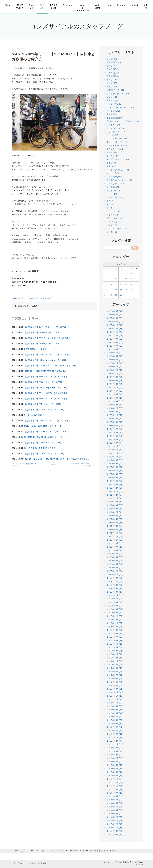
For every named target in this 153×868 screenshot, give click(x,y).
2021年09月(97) (115, 505)
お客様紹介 (44, 298)
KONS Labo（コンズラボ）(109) (123, 121)
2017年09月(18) (115, 668)
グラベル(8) (112, 215)
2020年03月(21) (115, 568)
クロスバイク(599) (116, 128)
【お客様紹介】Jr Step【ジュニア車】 (43, 333)
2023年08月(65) (115, 426)
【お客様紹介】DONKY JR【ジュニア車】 (45, 410)
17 (126, 284)
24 (126, 290)
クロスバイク (30, 298)
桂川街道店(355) (115, 111)
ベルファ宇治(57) (115, 104)
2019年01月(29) (115, 616)
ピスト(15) (112, 225)
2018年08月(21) (115, 633)
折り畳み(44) (113, 156)
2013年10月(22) (115, 831)
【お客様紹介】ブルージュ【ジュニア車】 (44, 382)
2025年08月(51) (115, 342)
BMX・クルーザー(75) (117, 142)
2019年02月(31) (115, 613)
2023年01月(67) (115, 450)
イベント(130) (114, 173)
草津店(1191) (113, 97)
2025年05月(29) (115, 353)
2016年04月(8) (115, 727)
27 (106, 295)
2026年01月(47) (115, 325)
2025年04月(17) (115, 356)
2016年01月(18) (115, 737)
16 (121, 284)
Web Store (97, 6)
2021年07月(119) (116, 512)
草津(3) (110, 201)
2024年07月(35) (115, 387)
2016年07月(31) (115, 717)
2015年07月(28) (115, 758)
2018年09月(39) (115, 630)
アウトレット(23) (115, 191)
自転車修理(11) (114, 187)
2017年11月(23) (115, 661)
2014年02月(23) (115, 817)
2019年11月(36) (115, 581)
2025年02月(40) (115, 363)
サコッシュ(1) (113, 211)
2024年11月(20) (115, 374)
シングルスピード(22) (117, 229)
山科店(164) (112, 80)
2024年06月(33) (115, 391)
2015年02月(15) (115, 776)
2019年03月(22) (115, 609)
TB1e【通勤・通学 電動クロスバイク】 (43, 426)
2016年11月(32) (115, 703)
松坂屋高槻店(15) (115, 118)
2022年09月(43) (115, 464)
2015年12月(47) (115, 741)
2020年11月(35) (115, 540)
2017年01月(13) (115, 696)
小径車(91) (112, 152)
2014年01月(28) (115, 821)
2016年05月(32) (115, 724)
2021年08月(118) (116, 509)
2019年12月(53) (115, 578)
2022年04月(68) (115, 481)
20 (106, 290)
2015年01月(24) (115, 779)
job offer (146, 6)
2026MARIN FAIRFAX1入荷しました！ (43, 437)
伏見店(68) (112, 83)
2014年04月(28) (115, 810)
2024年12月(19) (115, 370)
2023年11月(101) (116, 415)
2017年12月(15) (115, 658)
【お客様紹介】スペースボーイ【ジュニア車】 (46, 327)
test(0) (110, 208)
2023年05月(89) (115, 436)
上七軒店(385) (114, 100)
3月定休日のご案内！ (34, 415)
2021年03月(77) (115, 526)
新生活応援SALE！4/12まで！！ (40, 448)
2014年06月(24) (115, 803)
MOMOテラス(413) (116, 90)
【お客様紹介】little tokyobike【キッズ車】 (46, 360)
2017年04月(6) (115, 685)
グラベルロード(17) (116, 218)
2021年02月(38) (115, 530)
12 (137, 279)
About (8, 5)
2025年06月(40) (115, 349)
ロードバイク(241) (116, 125)
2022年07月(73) (115, 471)
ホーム (17, 851)
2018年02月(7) (115, 654)
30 (121, 295)
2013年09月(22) (115, 834)
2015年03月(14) (115, 772)
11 (131, 279)
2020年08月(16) (115, 550)
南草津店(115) (114, 114)
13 (106, 284)
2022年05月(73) (115, 478)
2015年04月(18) (115, 769)
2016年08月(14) (115, 713)
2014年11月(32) (115, 786)
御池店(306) (112, 87)
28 (111, 295)
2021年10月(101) (116, 502)
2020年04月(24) (115, 564)
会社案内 (18, 863)
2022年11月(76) (115, 457)
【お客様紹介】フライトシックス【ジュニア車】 (47, 338)
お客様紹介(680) (115, 177)
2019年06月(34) (115, 599)
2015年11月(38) (115, 744)
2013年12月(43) (115, 824)
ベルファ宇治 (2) (115, 197)
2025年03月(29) (115, 360)
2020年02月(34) (115, 571)
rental (109, 5)
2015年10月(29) (115, 748)
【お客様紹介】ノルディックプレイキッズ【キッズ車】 (51, 366)
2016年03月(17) (115, 731)
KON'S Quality (20, 6)
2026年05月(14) (115, 311)
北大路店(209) (114, 73)
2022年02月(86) (115, 488)
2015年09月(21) (115, 751)
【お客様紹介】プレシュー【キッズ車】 (43, 404)
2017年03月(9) (115, 689)
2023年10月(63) (115, 419)
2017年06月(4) (115, 679)
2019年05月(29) (115, 602)
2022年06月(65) (115, 474)
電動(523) (111, 166)
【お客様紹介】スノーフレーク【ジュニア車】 (46, 432)
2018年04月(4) (115, 647)
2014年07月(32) (115, 800)
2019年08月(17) (115, 592)
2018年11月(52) (115, 623)
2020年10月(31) (115, 543)
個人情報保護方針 (38, 863)
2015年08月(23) (115, 755)
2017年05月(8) (115, 682)
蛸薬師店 (17, 298)
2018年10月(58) (115, 627)
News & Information (83, 8)
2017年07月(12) (115, 675)
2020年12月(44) (115, 536)
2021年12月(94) (115, 495)
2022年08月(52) (115, 467)
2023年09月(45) (115, 422)
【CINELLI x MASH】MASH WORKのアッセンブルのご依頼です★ (57, 459)
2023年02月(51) (115, 446)
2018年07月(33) (115, 637)
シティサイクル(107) (117, 145)
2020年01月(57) (115, 575)
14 (111, 284)
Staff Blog (42, 6)
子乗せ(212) (112, 163)
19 (137, 284)
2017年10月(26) (115, 665)
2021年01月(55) (115, 533)
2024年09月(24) (115, 381)
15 (116, 284)
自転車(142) (112, 232)
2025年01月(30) (115, 367)
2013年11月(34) (115, 828)
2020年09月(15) (115, 547)
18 (131, 284)
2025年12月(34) (115, 329)
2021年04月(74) (115, 523)
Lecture (121, 5)
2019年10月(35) (115, 585)
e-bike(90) (112, 222)
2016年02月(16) (115, 734)
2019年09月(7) (115, 588)
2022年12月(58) (115, 453)
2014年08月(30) (115, 796)
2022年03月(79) (115, 484)
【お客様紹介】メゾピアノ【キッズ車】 (43, 443)
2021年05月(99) (115, 519)
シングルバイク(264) (117, 139)
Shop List (32, 6)
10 (126, 279)
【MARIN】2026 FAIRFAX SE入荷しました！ (47, 371)
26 (137, 290)
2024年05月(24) (115, 394)
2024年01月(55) (115, 408)
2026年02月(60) (115, 322)
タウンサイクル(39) (116, 149)
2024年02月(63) (115, 405)
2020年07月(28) (115, 554)
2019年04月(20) (115, 606)
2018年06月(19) (115, 640)
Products (67, 5)
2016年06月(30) (115, 720)
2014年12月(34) (115, 782)
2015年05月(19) (115, 765)
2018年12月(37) (115, 620)
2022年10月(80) (115, 460)
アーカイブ (121, 305)
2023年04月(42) (115, 439)
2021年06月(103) (116, 516)
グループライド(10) (116, 184)
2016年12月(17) (115, 699)
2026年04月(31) (115, 315)
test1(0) (111, 204)
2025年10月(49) (115, 335)
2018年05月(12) (115, 644)
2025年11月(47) (115, 332)
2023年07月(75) (115, 429)
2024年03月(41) (115, 401)
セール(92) (112, 194)
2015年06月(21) (115, 762)
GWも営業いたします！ (35, 349)
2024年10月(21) (115, 377)
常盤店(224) (112, 66)
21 (111, 290)
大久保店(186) (114, 69)
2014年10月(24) (115, 789)
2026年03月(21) (115, 318)
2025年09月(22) (115, 339)
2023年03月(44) (115, 443)
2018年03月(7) (115, 651)
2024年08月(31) (115, 384)
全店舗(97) (112, 59)
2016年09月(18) (115, 710)
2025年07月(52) (115, 346)
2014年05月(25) (115, 807)
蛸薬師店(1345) (114, 62)
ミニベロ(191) (114, 135)
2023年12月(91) (115, 412)
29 (116, 295)
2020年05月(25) (115, 561)
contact (134, 5)
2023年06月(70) (115, 432)
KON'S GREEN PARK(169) (120, 107)
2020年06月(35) (115, 557)
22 (116, 290)
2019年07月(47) (115, 595)
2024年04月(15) (115, 398)
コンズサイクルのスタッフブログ (39, 851)
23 (121, 290)
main (54, 464)
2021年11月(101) (116, 498)
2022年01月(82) (115, 491)
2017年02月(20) (115, 692)
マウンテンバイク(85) (117, 132)
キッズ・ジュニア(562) (118, 159)
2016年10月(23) (115, 706)
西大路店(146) (114, 76)
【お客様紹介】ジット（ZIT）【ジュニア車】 (46, 377)
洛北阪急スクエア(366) (118, 94)
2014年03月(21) (115, 814)
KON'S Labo (54, 6)
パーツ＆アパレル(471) (118, 170)
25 (131, 290)
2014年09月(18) (115, 793)
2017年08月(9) (115, 672)
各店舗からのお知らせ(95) (119, 180)
